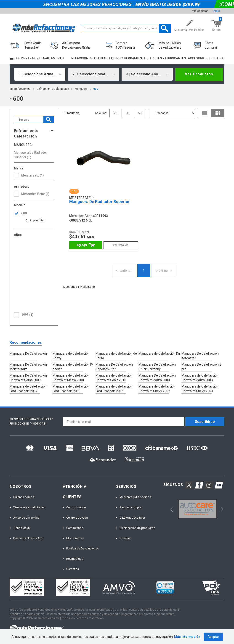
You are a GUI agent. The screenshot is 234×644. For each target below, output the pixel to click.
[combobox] (40, 74)
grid (218, 113)
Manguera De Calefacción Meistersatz (28, 367)
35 (128, 113)
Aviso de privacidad (26, 518)
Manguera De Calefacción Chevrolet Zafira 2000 (157, 378)
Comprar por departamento (40, 58)
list (205, 113)
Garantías (73, 569)
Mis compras (200, 11)
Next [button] (222, 509)
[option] (198, 509)
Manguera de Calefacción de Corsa (116, 356)
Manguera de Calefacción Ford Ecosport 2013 (71, 389)
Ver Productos (199, 74)
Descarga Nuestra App (28, 538)
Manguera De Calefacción (28, 354)
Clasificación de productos (137, 528)
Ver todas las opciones (35, 220)
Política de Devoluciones (82, 548)
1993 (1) (27, 315)
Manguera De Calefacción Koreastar (200, 356)
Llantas (101, 58)
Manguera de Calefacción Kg (159, 354)
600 (96, 89)
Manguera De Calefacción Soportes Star (114, 367)
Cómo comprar (76, 507)
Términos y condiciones (29, 507)
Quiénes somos (24, 497)
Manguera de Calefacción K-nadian (73, 367)
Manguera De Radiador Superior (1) (31, 155)
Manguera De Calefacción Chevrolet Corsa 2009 (28, 378)
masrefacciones (20, 89)
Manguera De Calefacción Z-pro (202, 367)
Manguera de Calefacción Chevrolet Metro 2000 (71, 378)
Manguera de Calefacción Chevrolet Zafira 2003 (200, 378)
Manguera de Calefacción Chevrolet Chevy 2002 (157, 389)
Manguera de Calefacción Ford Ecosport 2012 (28, 389)
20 (116, 113)
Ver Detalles (121, 245)
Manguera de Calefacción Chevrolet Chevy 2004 (200, 389)
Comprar (86, 245)
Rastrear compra (130, 507)
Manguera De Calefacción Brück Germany (157, 367)
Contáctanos (75, 528)
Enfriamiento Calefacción (53, 89)
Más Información (187, 637)
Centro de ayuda (77, 518)
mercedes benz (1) (35, 194)
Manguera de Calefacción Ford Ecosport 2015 (114, 389)
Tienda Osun (21, 528)
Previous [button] (170, 509)
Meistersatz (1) (33, 175)
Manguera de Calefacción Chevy (71, 356)
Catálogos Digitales (133, 518)
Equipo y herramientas (128, 58)
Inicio (216, 11)
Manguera (81, 89)
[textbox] (126, 28)
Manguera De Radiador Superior (100, 202)
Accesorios (198, 58)
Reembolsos (75, 559)
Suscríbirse (205, 422)
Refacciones (82, 58)
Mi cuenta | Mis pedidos (135, 497)
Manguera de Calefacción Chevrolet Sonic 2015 (114, 378)
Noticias (125, 538)
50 (140, 113)
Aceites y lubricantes (168, 58)
